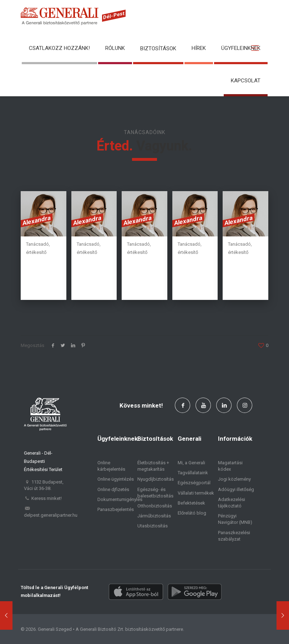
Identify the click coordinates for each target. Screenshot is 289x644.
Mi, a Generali (191, 463)
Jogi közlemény (234, 479)
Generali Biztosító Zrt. (102, 629)
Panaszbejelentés (116, 509)
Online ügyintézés (116, 479)
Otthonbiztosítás (155, 506)
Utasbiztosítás (153, 526)
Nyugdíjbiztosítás (156, 479)
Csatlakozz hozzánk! (59, 48)
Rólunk (115, 48)
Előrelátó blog (192, 513)
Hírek (199, 48)
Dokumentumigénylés (120, 499)
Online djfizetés (113, 489)
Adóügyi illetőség (236, 489)
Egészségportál (194, 483)
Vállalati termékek (196, 493)
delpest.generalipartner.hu (51, 515)
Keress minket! (47, 498)
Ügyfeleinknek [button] (241, 48)
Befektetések (191, 503)
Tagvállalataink (193, 473)
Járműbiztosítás (154, 516)
